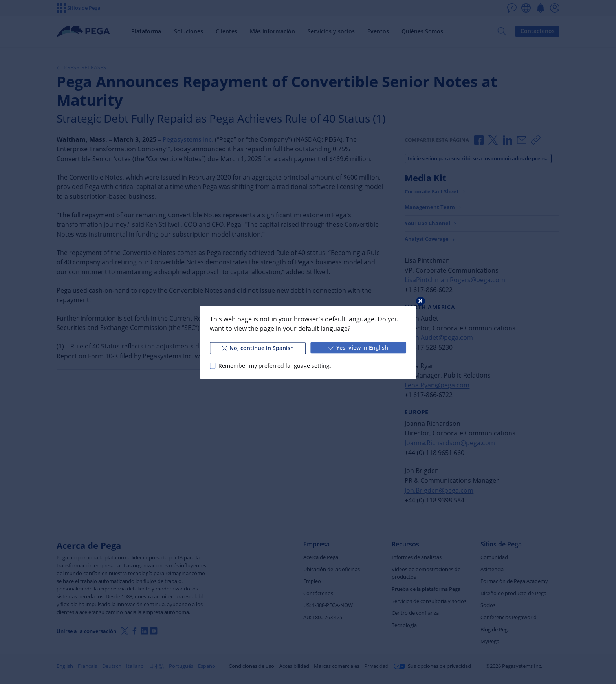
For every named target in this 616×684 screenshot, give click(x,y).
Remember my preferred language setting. (275, 366)
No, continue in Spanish (258, 348)
